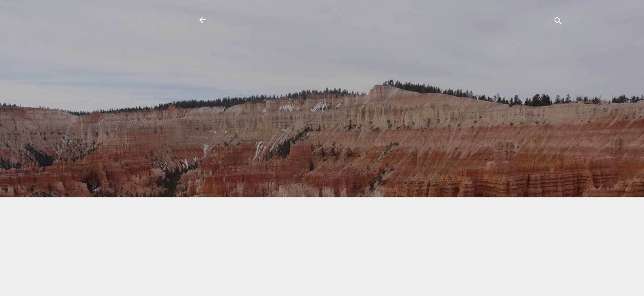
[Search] (558, 22)
